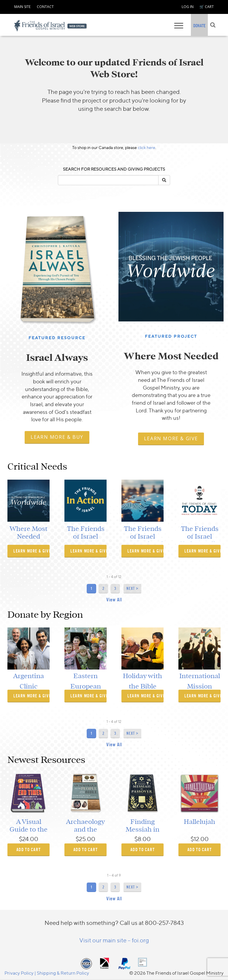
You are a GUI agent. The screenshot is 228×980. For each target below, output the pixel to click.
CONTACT (45, 7)
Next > (132, 589)
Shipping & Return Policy (63, 973)
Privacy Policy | (21, 973)
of (116, 577)
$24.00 (29, 839)
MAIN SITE (22, 7)
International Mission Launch (200, 686)
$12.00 (200, 839)
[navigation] (22, 6)
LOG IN (188, 7)
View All (114, 600)
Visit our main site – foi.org (114, 940)
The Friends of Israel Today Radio (200, 537)
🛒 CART (207, 7)
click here (147, 147)
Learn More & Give (171, 438)
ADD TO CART (29, 850)
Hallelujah (199, 822)
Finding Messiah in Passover (142, 830)
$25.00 (85, 839)
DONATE (199, 26)
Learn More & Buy (57, 437)
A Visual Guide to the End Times (28, 830)
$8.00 (143, 839)
